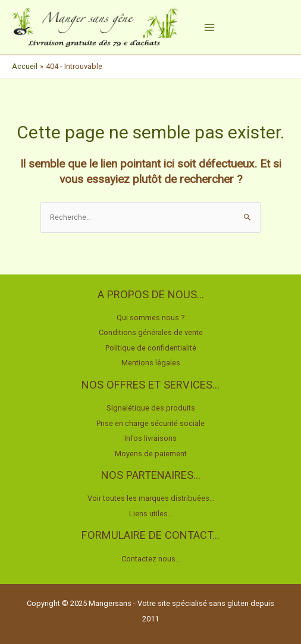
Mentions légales (151, 363)
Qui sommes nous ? (151, 318)
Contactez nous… (151, 559)
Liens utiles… (151, 514)
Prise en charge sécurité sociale (150, 423)
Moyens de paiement (151, 454)
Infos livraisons (150, 438)
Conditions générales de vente (151, 332)
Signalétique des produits (151, 408)
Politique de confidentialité (151, 348)
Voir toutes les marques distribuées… (151, 498)
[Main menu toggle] (209, 27)
